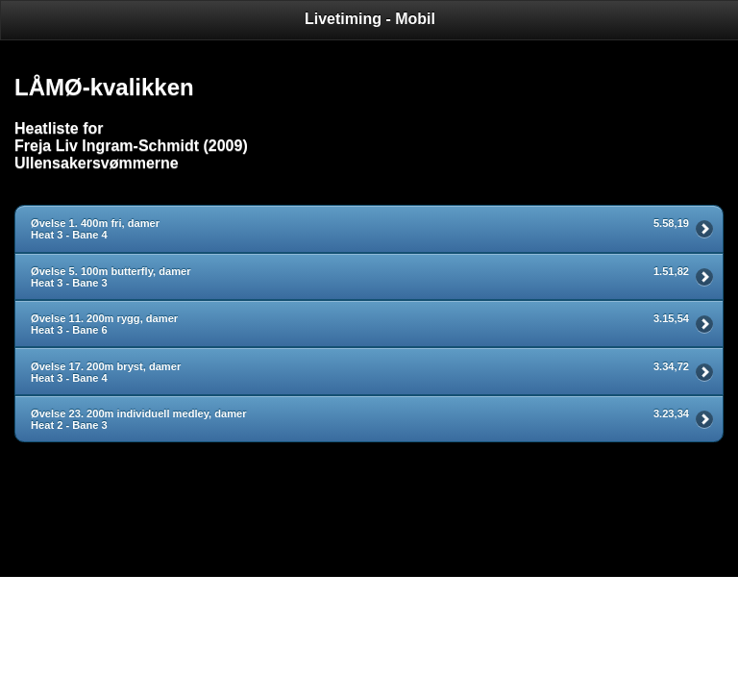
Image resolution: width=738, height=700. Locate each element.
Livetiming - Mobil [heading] (370, 19)
